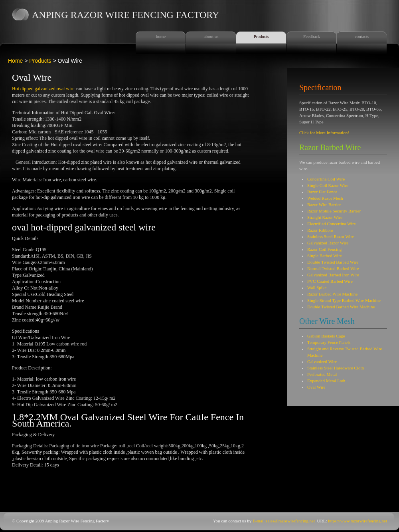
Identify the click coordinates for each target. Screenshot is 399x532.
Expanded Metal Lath (326, 381)
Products (262, 36)
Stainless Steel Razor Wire (331, 236)
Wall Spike (317, 288)
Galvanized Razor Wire (328, 243)
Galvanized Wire (322, 361)
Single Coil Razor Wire (328, 185)
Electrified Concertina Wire (332, 224)
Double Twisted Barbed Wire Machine (341, 307)
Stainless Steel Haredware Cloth (336, 368)
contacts (362, 36)
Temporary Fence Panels (329, 342)
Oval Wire (316, 387)
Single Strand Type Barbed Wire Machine (344, 300)
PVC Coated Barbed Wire (330, 281)
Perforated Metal (322, 374)
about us (211, 36)
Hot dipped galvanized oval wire (43, 89)
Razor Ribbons (320, 230)
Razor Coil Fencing (324, 249)
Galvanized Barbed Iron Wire (333, 275)
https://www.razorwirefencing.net (358, 521)
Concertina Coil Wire (326, 179)
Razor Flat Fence (322, 192)
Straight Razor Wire (325, 217)
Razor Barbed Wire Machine (332, 294)
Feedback (312, 36)
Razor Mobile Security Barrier (334, 211)
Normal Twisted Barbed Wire (333, 268)
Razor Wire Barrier (324, 204)
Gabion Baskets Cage (326, 336)
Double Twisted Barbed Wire (333, 262)
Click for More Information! (324, 133)
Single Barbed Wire (325, 256)
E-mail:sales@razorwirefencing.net (284, 521)
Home (15, 61)
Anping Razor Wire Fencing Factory (125, 15)
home (161, 36)
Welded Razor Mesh (325, 198)
